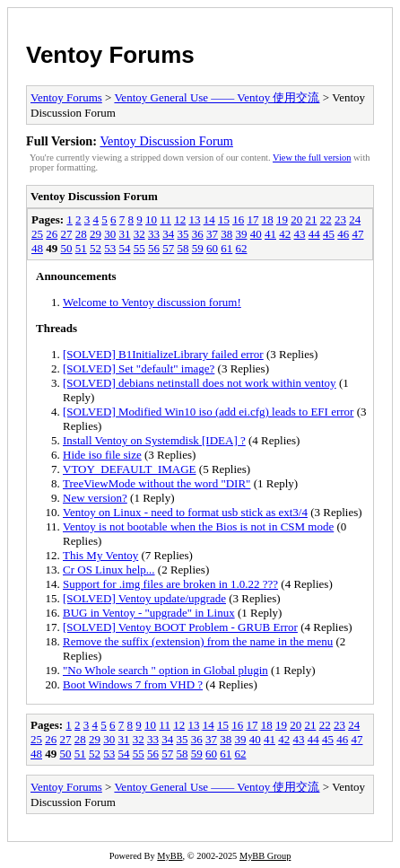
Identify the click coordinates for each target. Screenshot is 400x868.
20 (296, 219)
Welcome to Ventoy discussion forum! (152, 302)
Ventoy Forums (110, 55)
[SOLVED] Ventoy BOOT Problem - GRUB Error (180, 627)
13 (194, 219)
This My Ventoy (100, 555)
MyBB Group (265, 856)
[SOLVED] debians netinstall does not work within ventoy (200, 383)
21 (311, 219)
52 (96, 248)
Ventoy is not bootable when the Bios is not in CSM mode (198, 526)
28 (81, 234)
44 (314, 234)
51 (81, 248)
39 (242, 234)
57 (168, 248)
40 (256, 234)
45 (329, 234)
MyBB (170, 856)
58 (183, 248)
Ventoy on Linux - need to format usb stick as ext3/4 (185, 512)
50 (67, 248)
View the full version (312, 158)
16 (238, 219)
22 (326, 219)
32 (139, 234)
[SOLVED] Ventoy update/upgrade (144, 598)
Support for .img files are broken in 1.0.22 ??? (170, 584)
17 (252, 219)
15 (224, 219)
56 (154, 248)
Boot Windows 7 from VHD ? (133, 684)
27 (67, 234)
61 (226, 248)
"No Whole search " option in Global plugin (165, 670)
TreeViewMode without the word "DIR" (157, 483)
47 (358, 234)
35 (183, 234)
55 (139, 248)
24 (355, 219)
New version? (95, 498)
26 (52, 234)
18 (268, 219)
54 (125, 248)
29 (96, 234)
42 (285, 234)
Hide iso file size (102, 455)
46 (343, 234)
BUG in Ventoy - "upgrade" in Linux (149, 613)
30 (110, 234)
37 (212, 234)
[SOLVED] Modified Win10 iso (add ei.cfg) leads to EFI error (208, 412)
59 (198, 248)
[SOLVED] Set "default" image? (139, 368)
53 (110, 248)
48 (37, 248)
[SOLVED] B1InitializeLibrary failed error (163, 354)
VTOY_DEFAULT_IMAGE (130, 469)
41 (270, 234)
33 (154, 234)
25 (37, 234)
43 (300, 234)
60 (212, 248)
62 (242, 248)
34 (168, 234)
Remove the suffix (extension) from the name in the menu (198, 641)
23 (340, 219)
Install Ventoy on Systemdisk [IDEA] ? (154, 440)
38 (226, 234)
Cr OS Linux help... (109, 570)
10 (151, 219)
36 (198, 234)
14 (209, 219)
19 (282, 219)
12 (180, 219)
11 (165, 219)
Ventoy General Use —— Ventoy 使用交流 (217, 97)
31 (125, 234)
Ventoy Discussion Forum (166, 141)
